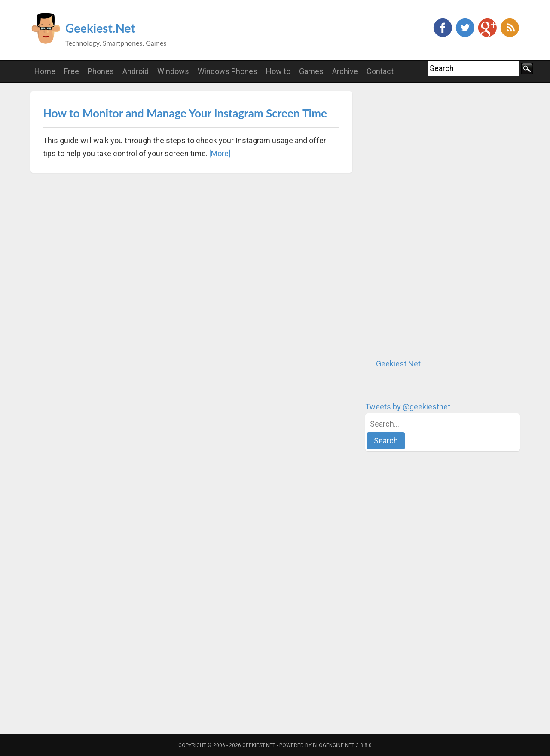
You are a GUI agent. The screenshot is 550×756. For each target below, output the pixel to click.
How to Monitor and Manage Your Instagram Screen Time (185, 113)
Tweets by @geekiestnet (408, 407)
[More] (220, 153)
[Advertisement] (430, 220)
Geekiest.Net (100, 28)
